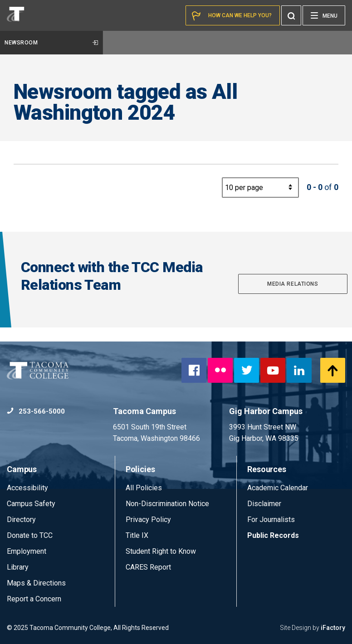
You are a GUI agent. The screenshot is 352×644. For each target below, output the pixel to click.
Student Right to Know (161, 551)
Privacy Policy (148, 520)
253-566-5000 (36, 411)
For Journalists (271, 520)
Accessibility (27, 488)
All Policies (145, 488)
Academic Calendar (278, 488)
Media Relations (293, 284)
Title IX (137, 535)
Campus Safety (31, 504)
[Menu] (324, 15)
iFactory (333, 628)
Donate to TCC (30, 535)
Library (18, 567)
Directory (21, 520)
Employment (27, 551)
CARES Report (148, 567)
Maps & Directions (36, 583)
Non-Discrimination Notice (167, 504)
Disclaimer (264, 504)
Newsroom (51, 43)
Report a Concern (34, 599)
